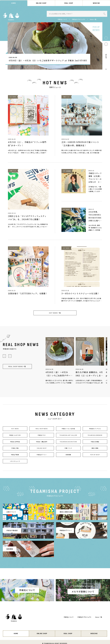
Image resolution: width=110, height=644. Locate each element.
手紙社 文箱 (15, 448)
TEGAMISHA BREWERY (95, 435)
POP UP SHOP (95, 455)
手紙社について (62, 19)
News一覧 (93, 19)
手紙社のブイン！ (42, 455)
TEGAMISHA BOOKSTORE (68, 442)
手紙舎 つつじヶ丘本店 (68, 429)
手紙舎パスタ (42, 435)
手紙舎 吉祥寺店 (15, 442)
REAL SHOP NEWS (42, 429)
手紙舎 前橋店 (95, 442)
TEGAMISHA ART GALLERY (68, 435)
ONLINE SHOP (41, 3)
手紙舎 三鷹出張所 (42, 442)
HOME (14, 3)
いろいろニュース (15, 461)
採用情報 (68, 455)
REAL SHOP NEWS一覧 (17, 366)
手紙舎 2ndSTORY (15, 435)
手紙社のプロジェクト (78, 19)
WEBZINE (96, 3)
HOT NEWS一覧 (55, 313)
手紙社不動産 (15, 455)
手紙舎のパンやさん (95, 429)
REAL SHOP (69, 3)
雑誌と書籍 (95, 448)
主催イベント (68, 448)
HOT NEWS (15, 429)
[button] (106, 38)
